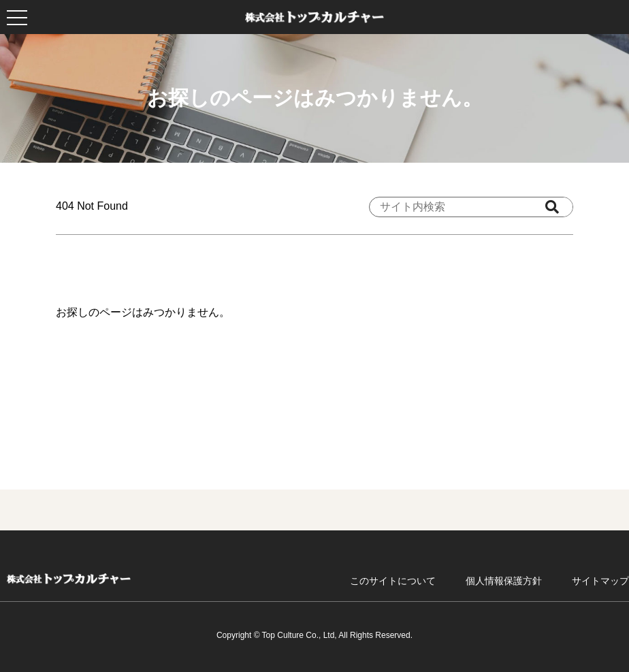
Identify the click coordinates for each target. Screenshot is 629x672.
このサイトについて (393, 581)
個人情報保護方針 (504, 581)
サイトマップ (600, 581)
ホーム (69, 579)
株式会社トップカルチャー (314, 17)
